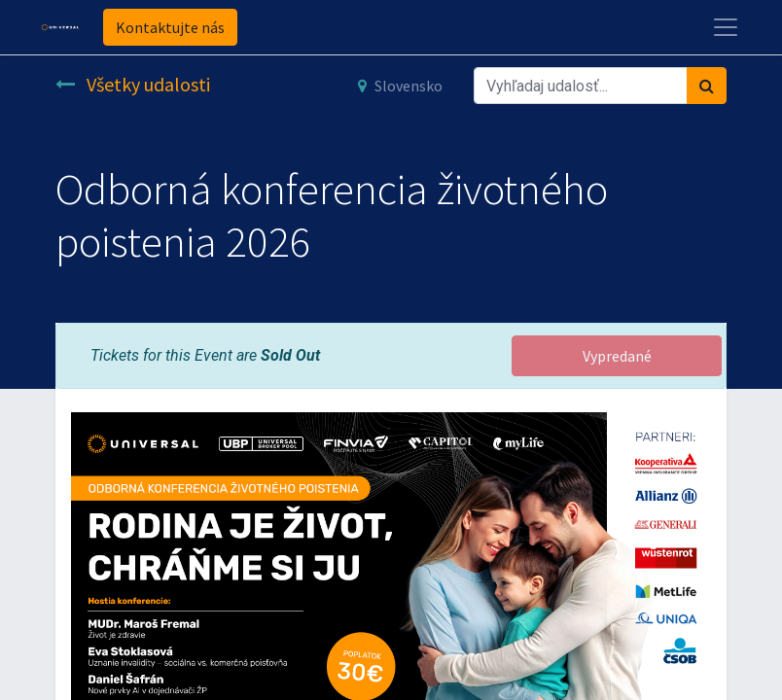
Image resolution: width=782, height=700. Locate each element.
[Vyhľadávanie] (707, 86)
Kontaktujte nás (170, 27)
